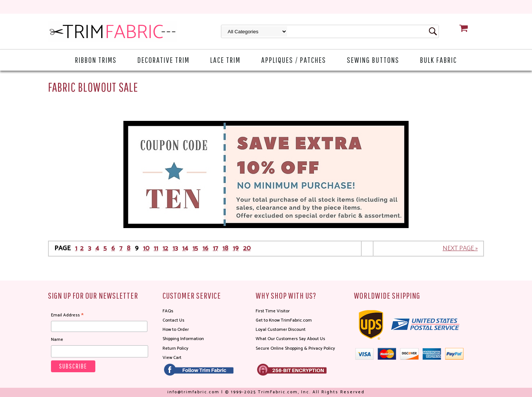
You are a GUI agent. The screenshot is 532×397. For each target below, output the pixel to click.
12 (165, 248)
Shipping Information (183, 339)
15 (195, 248)
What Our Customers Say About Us (290, 339)
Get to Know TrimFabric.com (284, 320)
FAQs (168, 311)
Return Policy (175, 348)
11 (156, 248)
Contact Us (173, 320)
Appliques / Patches (294, 60)
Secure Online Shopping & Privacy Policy (295, 348)
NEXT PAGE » (460, 248)
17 (215, 248)
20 (247, 248)
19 (236, 248)
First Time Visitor (273, 311)
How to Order (176, 330)
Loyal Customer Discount (281, 330)
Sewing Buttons (373, 60)
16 (205, 248)
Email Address (67, 315)
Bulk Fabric (439, 60)
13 (175, 248)
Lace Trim (225, 60)
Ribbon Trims (96, 60)
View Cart (172, 358)
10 (146, 248)
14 (185, 248)
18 (225, 248)
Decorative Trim (163, 60)
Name (57, 340)
